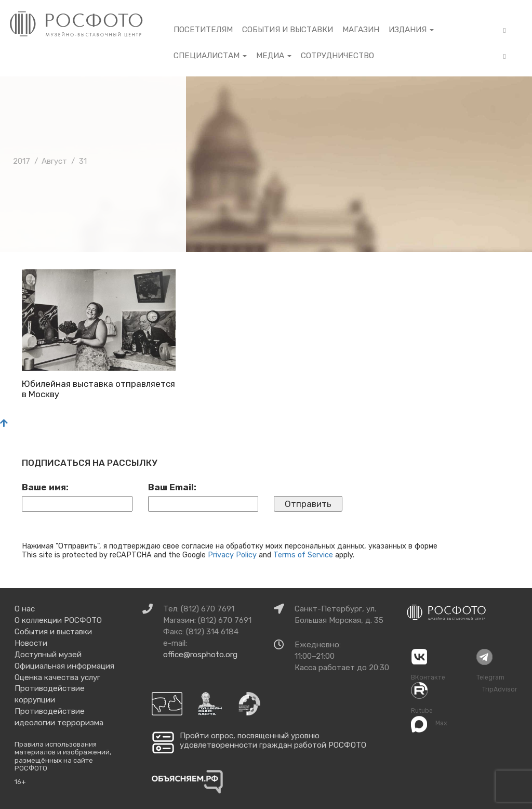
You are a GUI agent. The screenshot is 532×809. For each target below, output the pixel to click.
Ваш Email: (172, 487)
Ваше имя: (45, 487)
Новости (31, 643)
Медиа (274, 56)
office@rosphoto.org (200, 655)
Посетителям (203, 30)
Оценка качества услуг (57, 677)
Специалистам (210, 56)
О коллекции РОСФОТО (58, 620)
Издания (411, 30)
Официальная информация (64, 666)
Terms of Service (303, 555)
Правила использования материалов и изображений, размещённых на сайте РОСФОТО (63, 756)
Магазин (361, 30)
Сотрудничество (337, 56)
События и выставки (288, 30)
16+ (20, 782)
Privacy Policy (232, 555)
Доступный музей (48, 655)
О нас (25, 609)
